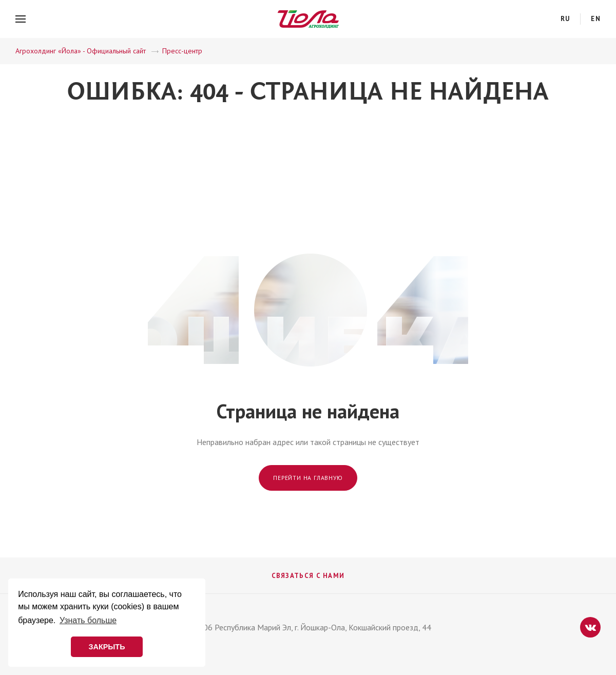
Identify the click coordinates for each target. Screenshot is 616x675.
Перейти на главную (308, 478)
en (596, 19)
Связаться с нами (308, 576)
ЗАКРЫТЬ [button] (107, 647)
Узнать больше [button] (88, 620)
